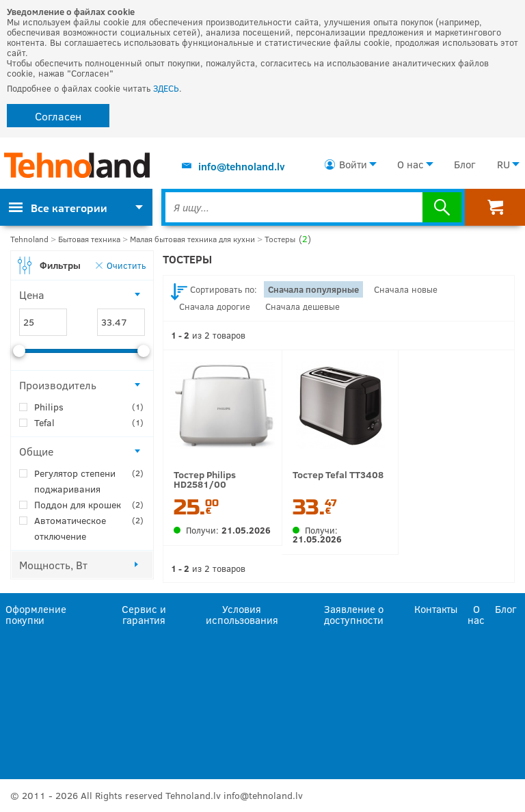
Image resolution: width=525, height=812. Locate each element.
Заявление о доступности (354, 614)
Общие (36, 451)
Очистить (126, 265)
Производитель (58, 385)
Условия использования (242, 614)
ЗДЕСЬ (166, 88)
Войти (353, 164)
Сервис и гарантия (144, 614)
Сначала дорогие (215, 306)
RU (503, 164)
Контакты (436, 608)
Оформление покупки (36, 614)
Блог (465, 164)
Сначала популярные (313, 289)
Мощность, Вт (53, 565)
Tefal (89, 422)
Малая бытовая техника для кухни (192, 239)
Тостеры (288, 239)
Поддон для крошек (89, 505)
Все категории (58, 208)
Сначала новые (406, 289)
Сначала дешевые (302, 306)
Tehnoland (29, 239)
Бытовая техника (89, 239)
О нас (410, 164)
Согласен (58, 116)
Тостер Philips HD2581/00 (205, 479)
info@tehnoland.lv (242, 166)
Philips (89, 407)
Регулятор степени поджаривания (89, 480)
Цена (32, 294)
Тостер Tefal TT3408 (338, 474)
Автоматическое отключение (89, 527)
